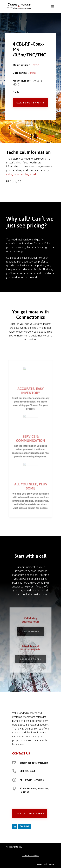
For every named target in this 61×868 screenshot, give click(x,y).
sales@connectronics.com (34, 763)
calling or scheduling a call (21, 174)
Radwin (35, 65)
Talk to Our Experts (30, 103)
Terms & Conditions (31, 856)
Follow (24, 826)
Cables (32, 73)
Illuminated (50, 864)
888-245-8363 (27, 771)
